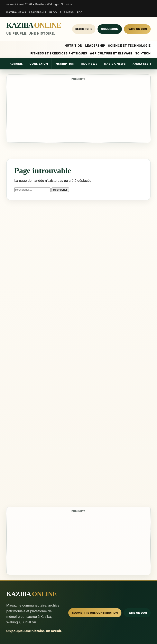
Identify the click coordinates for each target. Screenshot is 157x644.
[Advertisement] (79, 111)
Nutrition (73, 46)
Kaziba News (16, 12)
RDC (80, 12)
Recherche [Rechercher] (84, 29)
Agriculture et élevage (111, 53)
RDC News (89, 64)
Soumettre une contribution (95, 613)
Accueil (16, 64)
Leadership (38, 12)
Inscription (65, 64)
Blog (53, 12)
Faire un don (137, 29)
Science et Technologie (130, 46)
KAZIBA (34, 25)
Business (67, 12)
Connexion (110, 29)
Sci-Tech (143, 53)
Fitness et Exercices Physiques (59, 53)
